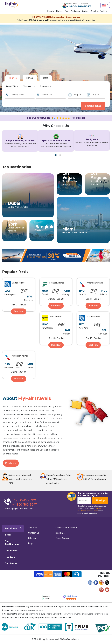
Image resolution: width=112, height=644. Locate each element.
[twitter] (107, 582)
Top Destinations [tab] (12, 543)
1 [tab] (56, 155)
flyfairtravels (12, 6)
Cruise (85, 11)
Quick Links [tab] (11, 528)
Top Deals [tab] (10, 557)
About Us (33, 528)
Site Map (32, 538)
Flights (51, 11)
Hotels (59, 11)
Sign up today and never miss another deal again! (93, 494)
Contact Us (34, 533)
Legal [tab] (8, 535)
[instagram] (101, 582)
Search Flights (93, 106)
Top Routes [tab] (11, 563)
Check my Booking (99, 11)
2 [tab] (60, 155)
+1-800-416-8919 (24, 500)
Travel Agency (62, 538)
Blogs (31, 543)
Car (66, 11)
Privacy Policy (92, 511)
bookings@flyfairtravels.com (18, 509)
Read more (11, 463)
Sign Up (100, 501)
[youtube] (107, 589)
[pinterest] (101, 589)
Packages (75, 11)
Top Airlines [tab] (11, 551)
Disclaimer (60, 533)
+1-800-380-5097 (79, 5)
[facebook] (90, 582)
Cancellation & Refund (66, 528)
